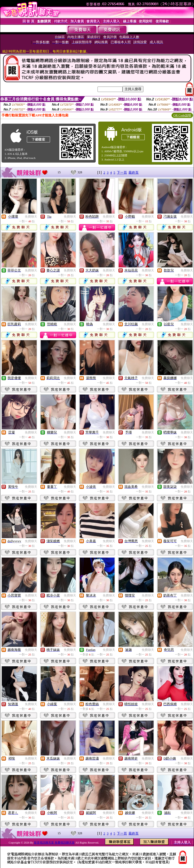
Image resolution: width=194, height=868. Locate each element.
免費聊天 (31, 217)
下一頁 (122, 172)
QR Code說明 (182, 115)
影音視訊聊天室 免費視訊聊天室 (54, 843)
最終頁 (134, 172)
